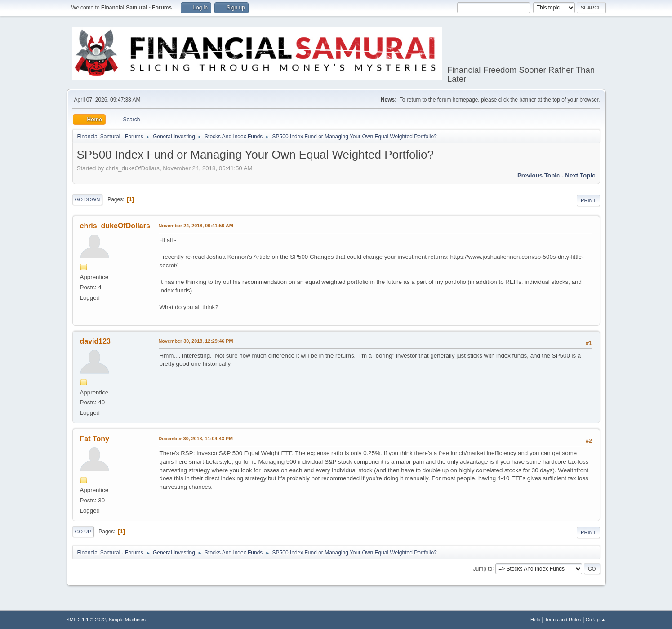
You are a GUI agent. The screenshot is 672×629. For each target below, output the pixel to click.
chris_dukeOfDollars (115, 226)
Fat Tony (95, 439)
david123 (95, 341)
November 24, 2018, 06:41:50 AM (196, 226)
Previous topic (539, 175)
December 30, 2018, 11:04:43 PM (196, 439)
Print (588, 200)
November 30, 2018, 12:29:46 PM (196, 341)
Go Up (83, 532)
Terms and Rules (563, 620)
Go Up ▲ (596, 620)
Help (535, 620)
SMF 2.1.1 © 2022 (86, 620)
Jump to (483, 568)
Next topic (580, 175)
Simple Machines (127, 620)
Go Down (88, 199)
